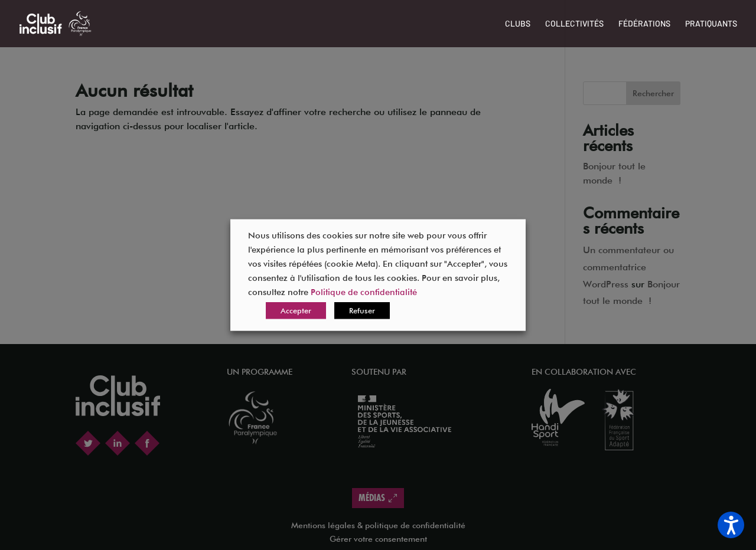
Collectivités (574, 24)
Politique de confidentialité (364, 292)
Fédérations (644, 24)
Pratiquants (711, 24)
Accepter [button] (296, 310)
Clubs (518, 24)
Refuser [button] (362, 310)
